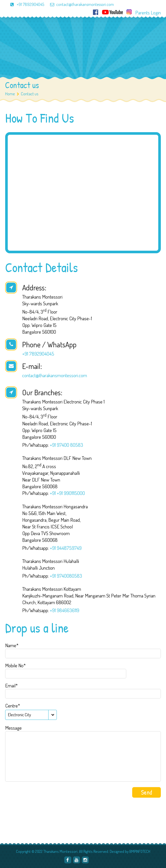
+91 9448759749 (66, 548)
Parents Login (148, 12)
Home (10, 94)
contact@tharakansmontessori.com (79, 4)
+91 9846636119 (65, 610)
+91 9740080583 (66, 576)
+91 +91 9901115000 (67, 493)
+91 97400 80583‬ (66, 445)
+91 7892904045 (25, 4)
